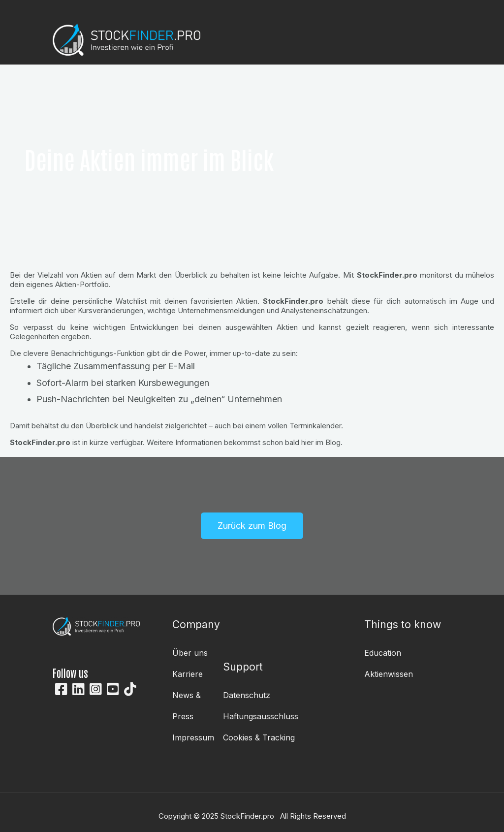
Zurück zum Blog (252, 526)
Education (383, 653)
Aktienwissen (389, 674)
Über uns (190, 653)
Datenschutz (247, 695)
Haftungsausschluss (261, 716)
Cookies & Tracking (259, 737)
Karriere (188, 674)
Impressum (193, 737)
